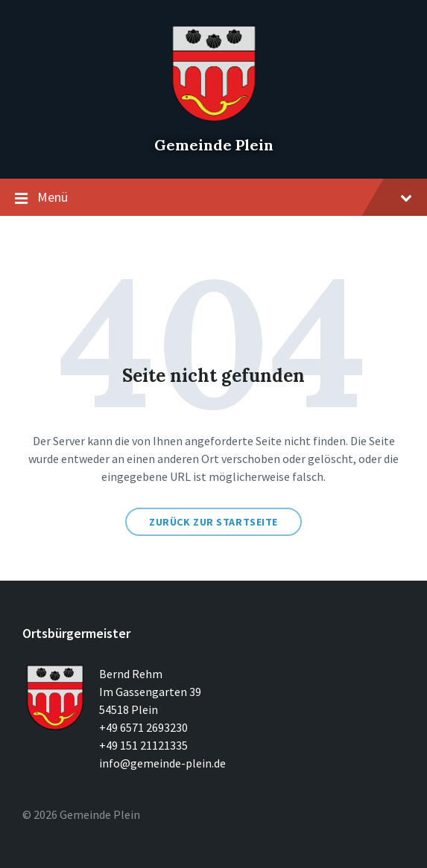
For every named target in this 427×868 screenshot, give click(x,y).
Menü (213, 198)
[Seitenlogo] (214, 119)
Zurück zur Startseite (213, 522)
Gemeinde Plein (214, 145)
